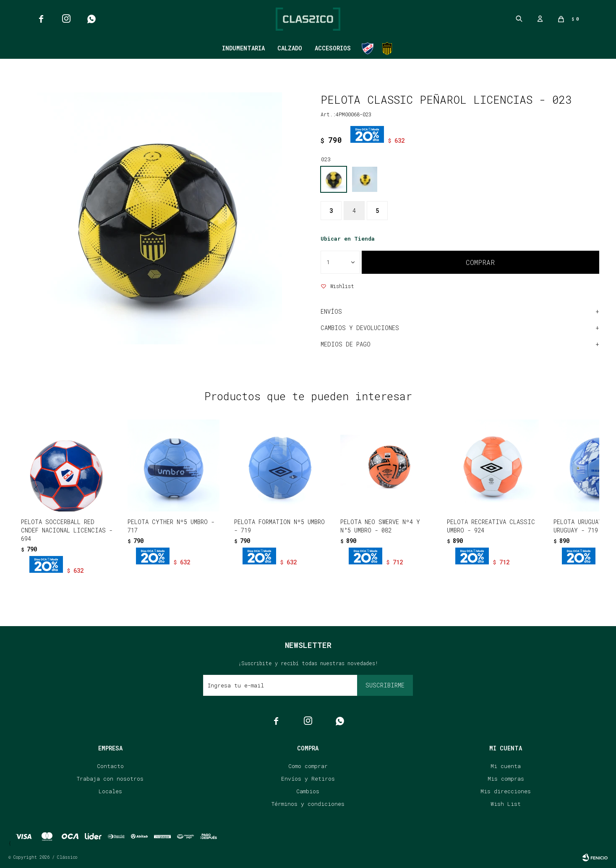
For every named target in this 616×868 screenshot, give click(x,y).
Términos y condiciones (308, 804)
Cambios (308, 791)
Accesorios (333, 48)
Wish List (506, 804)
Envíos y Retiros (308, 779)
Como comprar (308, 766)
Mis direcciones (506, 791)
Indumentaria (243, 48)
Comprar (480, 262)
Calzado (290, 48)
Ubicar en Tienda (348, 239)
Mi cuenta (506, 766)
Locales (110, 791)
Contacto (110, 766)
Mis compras (506, 779)
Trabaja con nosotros (110, 779)
